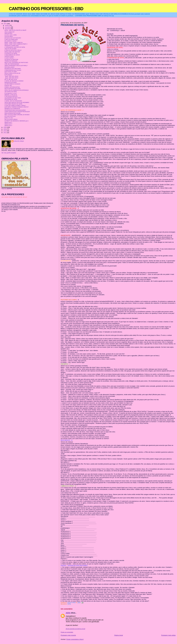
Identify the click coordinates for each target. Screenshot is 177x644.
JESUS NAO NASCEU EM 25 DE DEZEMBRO (17, 103)
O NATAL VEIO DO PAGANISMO (13, 101)
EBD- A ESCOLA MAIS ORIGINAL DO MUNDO (17, 115)
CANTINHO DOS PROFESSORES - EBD (46, 9)
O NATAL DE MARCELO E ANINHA (14, 81)
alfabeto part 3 (8, 124)
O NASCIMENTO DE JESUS (12, 55)
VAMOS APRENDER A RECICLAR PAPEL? (16, 66)
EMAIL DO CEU (9, 118)
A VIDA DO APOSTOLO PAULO (13, 50)
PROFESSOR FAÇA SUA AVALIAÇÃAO (15, 110)
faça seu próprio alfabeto (11, 119)
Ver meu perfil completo (9, 153)
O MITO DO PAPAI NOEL (11, 40)
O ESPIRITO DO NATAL (11, 53)
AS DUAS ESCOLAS (10, 116)
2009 (5, 129)
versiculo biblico (9, 36)
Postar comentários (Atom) (75, 639)
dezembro (8, 29)
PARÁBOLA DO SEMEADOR (12, 109)
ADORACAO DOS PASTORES (13, 69)
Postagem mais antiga (168, 635)
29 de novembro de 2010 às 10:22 (75, 629)
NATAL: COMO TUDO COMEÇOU (14, 43)
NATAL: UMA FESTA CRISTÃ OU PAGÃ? (15, 30)
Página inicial (119, 635)
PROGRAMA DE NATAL (11, 99)
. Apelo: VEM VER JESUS (11, 76)
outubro (7, 25)
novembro (8, 27)
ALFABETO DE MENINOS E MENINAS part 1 (17, 121)
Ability (68, 613)
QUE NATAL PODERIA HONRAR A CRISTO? (17, 107)
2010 (5, 131)
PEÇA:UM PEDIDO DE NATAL (13, 89)
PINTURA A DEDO (9, 67)
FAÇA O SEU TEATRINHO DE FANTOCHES (16, 63)
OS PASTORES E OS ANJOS (12, 84)
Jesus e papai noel (9, 32)
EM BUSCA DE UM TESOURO (13, 38)
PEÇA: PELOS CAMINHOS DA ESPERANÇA (17, 90)
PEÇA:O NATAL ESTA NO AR (12, 73)
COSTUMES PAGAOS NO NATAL (13, 104)
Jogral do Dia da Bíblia (10, 49)
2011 (5, 133)
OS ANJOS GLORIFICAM (11, 60)
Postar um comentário (67, 632)
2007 (5, 24)
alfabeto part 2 (8, 123)
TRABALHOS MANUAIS (11, 61)
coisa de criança (19, 141)
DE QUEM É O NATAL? (11, 41)
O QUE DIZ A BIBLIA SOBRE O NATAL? (15, 106)
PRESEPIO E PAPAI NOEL (12, 46)
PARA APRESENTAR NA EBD (13, 113)
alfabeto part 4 (8, 126)
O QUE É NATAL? (9, 58)
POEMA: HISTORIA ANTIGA (12, 87)
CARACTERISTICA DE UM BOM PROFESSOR (17, 112)
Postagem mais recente (68, 635)
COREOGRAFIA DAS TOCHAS (13, 70)
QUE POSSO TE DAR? (11, 72)
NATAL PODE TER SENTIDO (12, 52)
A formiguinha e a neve (11, 93)
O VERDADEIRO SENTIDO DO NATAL (15, 47)
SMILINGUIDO (8, 33)
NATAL (69, 604)
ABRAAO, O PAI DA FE (11, 95)
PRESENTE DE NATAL (11, 83)
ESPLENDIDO (8, 75)
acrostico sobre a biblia (11, 35)
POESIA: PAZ (8, 86)
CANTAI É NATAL (9, 56)
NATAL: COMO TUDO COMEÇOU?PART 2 (16, 44)
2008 (5, 127)
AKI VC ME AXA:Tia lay (11, 79)
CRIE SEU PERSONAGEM (12, 64)
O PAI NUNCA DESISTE (11, 96)
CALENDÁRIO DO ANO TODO (13, 98)
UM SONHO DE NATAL (11, 92)
